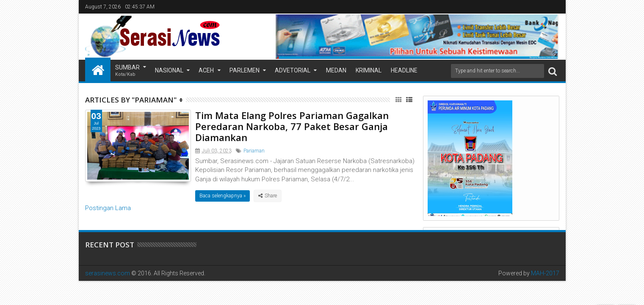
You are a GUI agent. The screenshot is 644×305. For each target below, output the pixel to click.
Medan (336, 70)
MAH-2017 (545, 273)
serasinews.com (108, 273)
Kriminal (369, 70)
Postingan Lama (108, 208)
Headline (404, 70)
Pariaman (254, 151)
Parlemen (245, 70)
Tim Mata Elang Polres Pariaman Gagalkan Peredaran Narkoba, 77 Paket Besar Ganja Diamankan (292, 126)
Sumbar (127, 71)
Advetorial (293, 70)
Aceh (206, 70)
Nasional (169, 70)
